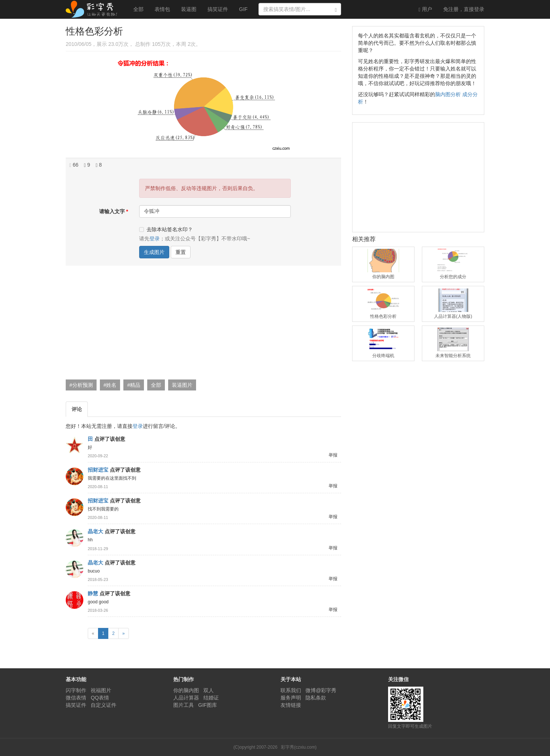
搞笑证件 (218, 9)
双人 (209, 690)
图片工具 (184, 705)
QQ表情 (100, 698)
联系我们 (291, 690)
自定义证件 (104, 705)
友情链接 (291, 705)
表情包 (162, 9)
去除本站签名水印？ (166, 229)
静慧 (93, 593)
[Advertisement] (202, 324)
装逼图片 (182, 385)
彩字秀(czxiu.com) (299, 747)
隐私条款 (316, 698)
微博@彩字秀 (321, 690)
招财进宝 (98, 470)
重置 (181, 252)
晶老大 (95, 531)
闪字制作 (76, 690)
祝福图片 (101, 690)
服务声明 (291, 698)
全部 (138, 9)
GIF (243, 9)
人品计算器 (186, 698)
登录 (464, 9)
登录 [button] (155, 239)
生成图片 (154, 252)
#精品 (134, 385)
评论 (77, 409)
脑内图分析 (448, 94)
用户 (425, 9)
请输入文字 (112, 211)
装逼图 (189, 9)
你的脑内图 (186, 690)
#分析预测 (81, 385)
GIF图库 (208, 705)
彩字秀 (94, 9)
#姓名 (110, 385)
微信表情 (76, 698)
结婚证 (211, 698)
